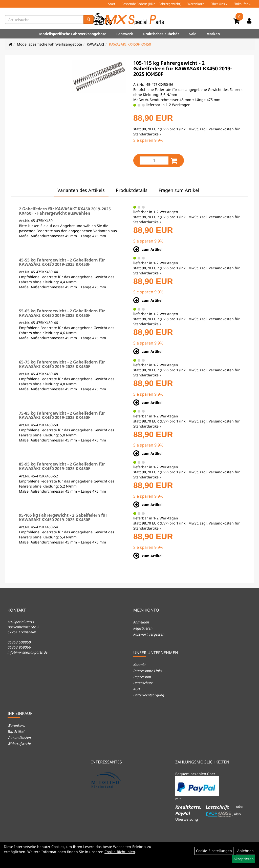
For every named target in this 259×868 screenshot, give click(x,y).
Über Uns (219, 4)
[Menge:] (154, 160)
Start (112, 4)
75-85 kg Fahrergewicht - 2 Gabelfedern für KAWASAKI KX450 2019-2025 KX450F (62, 415)
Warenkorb (196, 4)
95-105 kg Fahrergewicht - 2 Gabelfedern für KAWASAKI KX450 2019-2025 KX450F (63, 517)
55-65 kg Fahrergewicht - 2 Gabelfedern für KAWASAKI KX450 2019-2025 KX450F (62, 313)
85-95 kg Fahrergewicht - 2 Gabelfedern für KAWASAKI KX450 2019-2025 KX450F (62, 466)
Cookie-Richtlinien (120, 852)
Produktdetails (132, 190)
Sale (193, 34)
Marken (213, 34)
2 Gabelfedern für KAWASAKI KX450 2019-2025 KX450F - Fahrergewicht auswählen (65, 211)
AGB (136, 689)
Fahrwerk (125, 34)
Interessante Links (148, 671)
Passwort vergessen (149, 634)
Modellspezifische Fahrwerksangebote (73, 34)
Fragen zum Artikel (179, 190)
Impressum (142, 677)
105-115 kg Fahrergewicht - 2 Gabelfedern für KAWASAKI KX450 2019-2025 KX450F (183, 68)
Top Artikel (16, 731)
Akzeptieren (244, 859)
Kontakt (139, 665)
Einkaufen (242, 4)
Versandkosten (19, 738)
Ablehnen (245, 851)
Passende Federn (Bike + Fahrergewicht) (151, 4)
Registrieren (143, 628)
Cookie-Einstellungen (214, 851)
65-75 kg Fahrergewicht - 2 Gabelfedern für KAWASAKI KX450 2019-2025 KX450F (62, 364)
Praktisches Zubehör (161, 34)
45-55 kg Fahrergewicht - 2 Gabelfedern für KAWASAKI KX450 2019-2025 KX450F (62, 262)
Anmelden (141, 622)
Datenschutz (143, 683)
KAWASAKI (95, 44)
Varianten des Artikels (81, 190)
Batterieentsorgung (149, 695)
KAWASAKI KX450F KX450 (130, 44)
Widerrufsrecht (19, 744)
